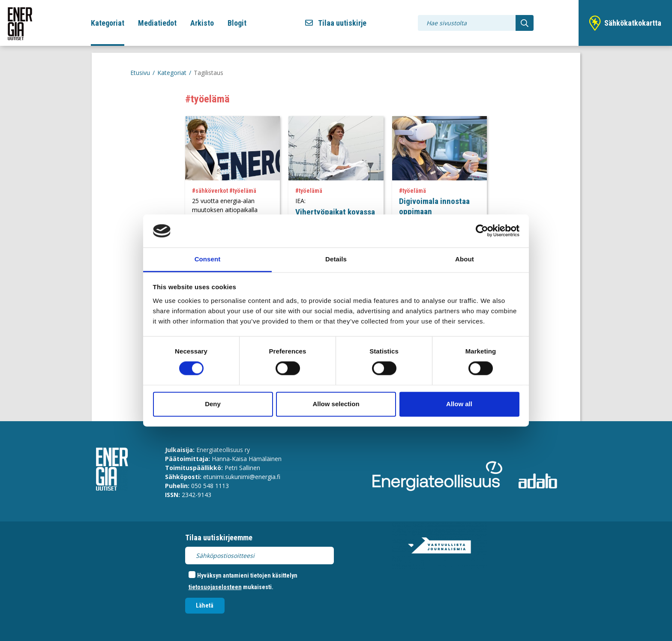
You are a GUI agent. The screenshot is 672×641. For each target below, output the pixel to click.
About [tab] (465, 259)
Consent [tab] (208, 259)
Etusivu (140, 73)
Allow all (459, 404)
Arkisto (202, 23)
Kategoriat (108, 23)
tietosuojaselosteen (215, 587)
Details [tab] (336, 259)
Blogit (237, 23)
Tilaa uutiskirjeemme (219, 538)
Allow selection (336, 404)
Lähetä (205, 605)
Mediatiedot (157, 23)
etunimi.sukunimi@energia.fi (242, 477)
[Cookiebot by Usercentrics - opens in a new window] (482, 231)
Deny (213, 404)
